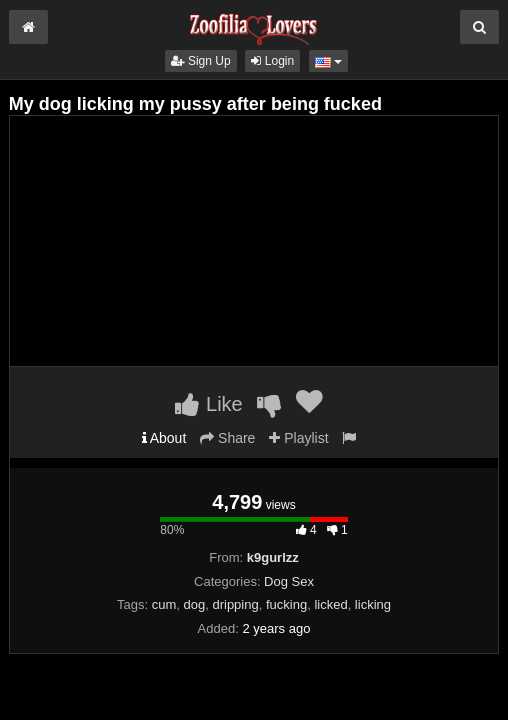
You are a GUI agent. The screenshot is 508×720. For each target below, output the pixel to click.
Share (227, 438)
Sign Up (201, 61)
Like (208, 404)
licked (330, 604)
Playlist (298, 438)
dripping (235, 604)
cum (164, 604)
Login (272, 61)
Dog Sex (289, 581)
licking (373, 604)
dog (195, 604)
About (164, 438)
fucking (286, 604)
